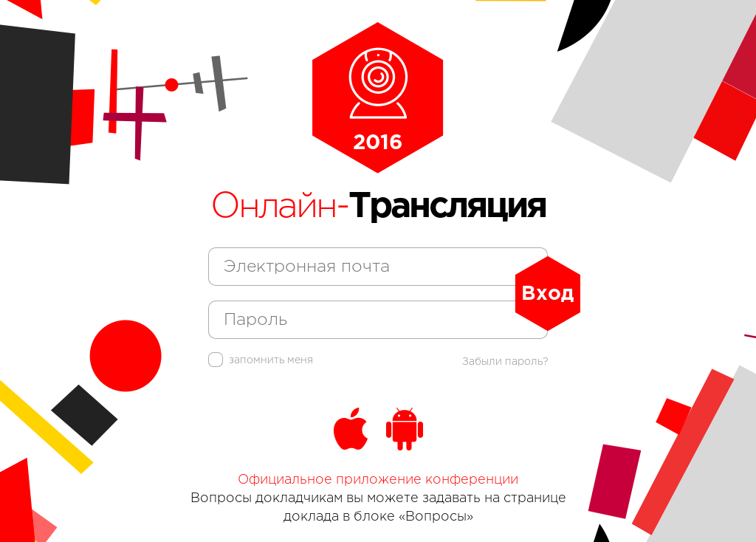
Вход (547, 294)
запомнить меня (261, 360)
